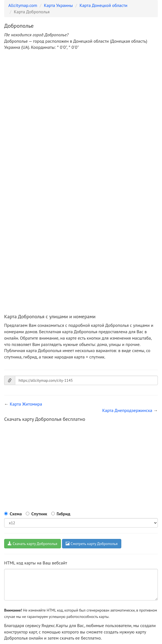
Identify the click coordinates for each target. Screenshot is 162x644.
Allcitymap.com (23, 5)
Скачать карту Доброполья (33, 544)
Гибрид (64, 514)
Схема (16, 514)
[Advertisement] (81, 96)
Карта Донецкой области (103, 5)
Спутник (39, 514)
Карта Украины (58, 5)
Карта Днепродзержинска (127, 410)
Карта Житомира (26, 404)
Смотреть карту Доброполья (92, 544)
